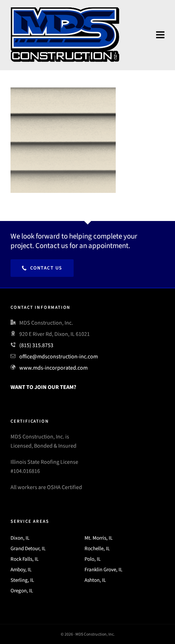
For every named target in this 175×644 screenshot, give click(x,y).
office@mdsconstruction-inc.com (59, 356)
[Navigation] (160, 35)
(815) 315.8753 (36, 345)
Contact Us (42, 268)
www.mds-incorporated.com (53, 368)
